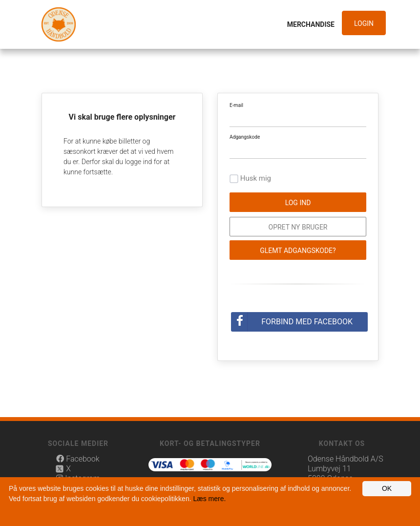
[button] (366, 23)
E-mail (236, 105)
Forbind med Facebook (307, 322)
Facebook (78, 459)
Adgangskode (245, 137)
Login (364, 23)
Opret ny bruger (298, 227)
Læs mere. (209, 499)
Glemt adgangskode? (298, 251)
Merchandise (311, 24)
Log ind (298, 203)
